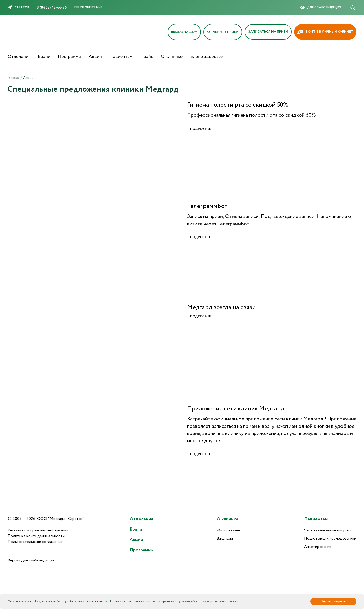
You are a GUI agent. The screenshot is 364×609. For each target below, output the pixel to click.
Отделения (19, 57)
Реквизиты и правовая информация (38, 530)
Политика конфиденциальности (36, 536)
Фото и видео (229, 530)
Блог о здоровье (206, 57)
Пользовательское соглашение (35, 542)
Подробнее (200, 129)
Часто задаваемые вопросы (328, 530)
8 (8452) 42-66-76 (52, 8)
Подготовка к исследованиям (330, 539)
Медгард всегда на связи (221, 308)
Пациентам (121, 57)
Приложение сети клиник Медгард (236, 409)
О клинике (172, 57)
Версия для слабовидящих (31, 560)
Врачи (44, 57)
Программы (70, 57)
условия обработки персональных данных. (209, 601)
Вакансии (225, 539)
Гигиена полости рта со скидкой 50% (238, 105)
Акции (95, 57)
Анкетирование (318, 547)
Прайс (147, 57)
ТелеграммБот (207, 206)
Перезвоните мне (88, 7)
